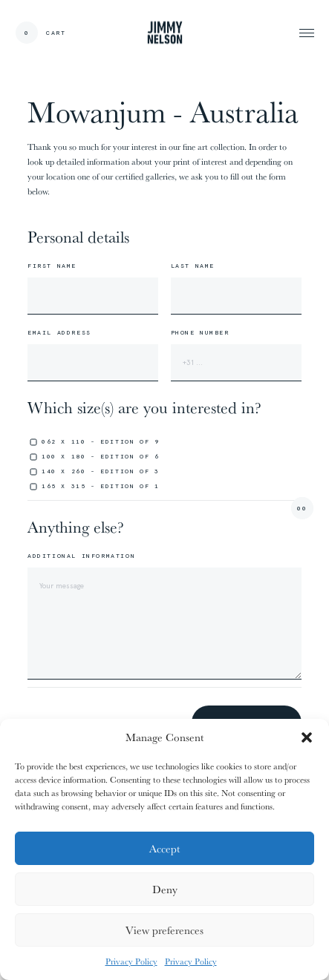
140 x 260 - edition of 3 (100, 471)
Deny (165, 889)
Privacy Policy (131, 961)
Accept (164, 848)
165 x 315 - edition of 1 (100, 486)
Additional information (81, 556)
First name (52, 266)
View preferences (164, 930)
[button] (307, 737)
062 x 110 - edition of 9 (100, 441)
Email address (59, 332)
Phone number (200, 332)
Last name (193, 266)
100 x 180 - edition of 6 (100, 456)
